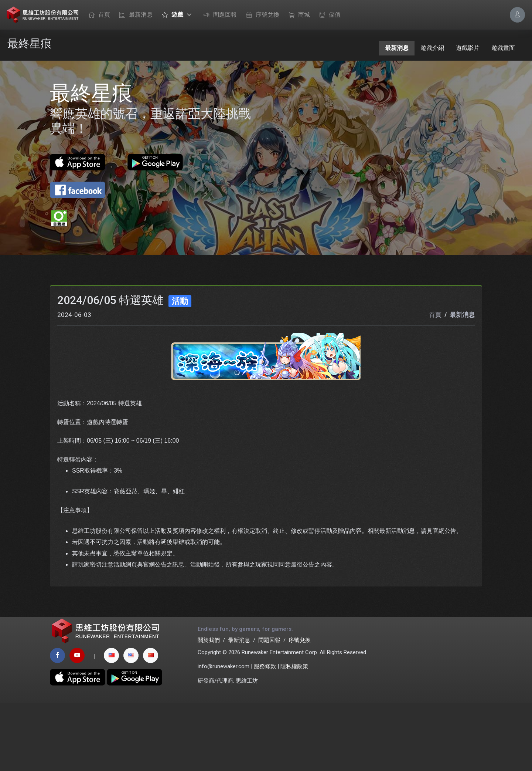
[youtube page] (77, 723)
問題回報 (218, 15)
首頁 (98, 15)
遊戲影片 (468, 48)
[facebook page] (57, 723)
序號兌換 (261, 15)
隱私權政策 (294, 734)
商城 (297, 15)
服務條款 (265, 734)
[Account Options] (517, 15)
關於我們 (209, 708)
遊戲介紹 (432, 48)
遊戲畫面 (503, 48)
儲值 (328, 15)
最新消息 (134, 15)
